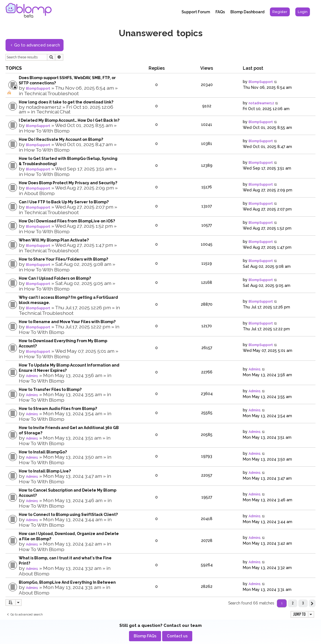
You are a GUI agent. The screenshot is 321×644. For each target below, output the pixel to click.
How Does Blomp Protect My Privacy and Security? (68, 183)
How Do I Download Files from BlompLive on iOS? (67, 221)
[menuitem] (280, 12)
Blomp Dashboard (247, 12)
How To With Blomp (47, 131)
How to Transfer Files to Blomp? (50, 389)
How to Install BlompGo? (43, 452)
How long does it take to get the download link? (66, 102)
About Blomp (39, 193)
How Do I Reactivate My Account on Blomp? (61, 139)
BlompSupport (38, 89)
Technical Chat (53, 112)
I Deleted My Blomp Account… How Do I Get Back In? (69, 120)
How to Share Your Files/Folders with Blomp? (63, 259)
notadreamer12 (44, 107)
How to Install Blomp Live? (45, 471)
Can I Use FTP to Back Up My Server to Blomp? (64, 202)
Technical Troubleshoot (51, 93)
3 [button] (303, 603)
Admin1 (32, 376)
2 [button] (293, 603)
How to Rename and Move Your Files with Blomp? (67, 322)
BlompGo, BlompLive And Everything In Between (67, 582)
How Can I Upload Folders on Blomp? (55, 278)
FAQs (220, 12)
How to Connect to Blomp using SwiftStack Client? (68, 515)
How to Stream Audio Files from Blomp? (58, 409)
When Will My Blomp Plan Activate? (54, 240)
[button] (312, 603)
